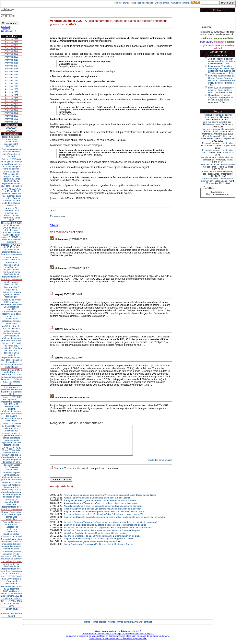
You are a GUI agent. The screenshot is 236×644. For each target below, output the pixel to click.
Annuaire (175, 3)
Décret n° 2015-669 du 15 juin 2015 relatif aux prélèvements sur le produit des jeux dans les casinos (11, 164)
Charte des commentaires (160, 466)
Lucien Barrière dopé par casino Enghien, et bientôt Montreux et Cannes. (99, 550)
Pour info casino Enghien (215, 136)
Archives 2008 (11, 92)
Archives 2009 (11, 89)
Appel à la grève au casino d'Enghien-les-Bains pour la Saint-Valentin (97, 504)
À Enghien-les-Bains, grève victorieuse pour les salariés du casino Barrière (100, 506)
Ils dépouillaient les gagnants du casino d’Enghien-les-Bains (93, 547)
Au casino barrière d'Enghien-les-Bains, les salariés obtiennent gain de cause (101, 509)
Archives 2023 (11, 48)
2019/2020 (11, 131)
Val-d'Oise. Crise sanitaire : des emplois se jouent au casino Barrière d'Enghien (102, 536)
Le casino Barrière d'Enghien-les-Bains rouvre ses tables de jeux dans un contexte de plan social (111, 528)
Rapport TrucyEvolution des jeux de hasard (12, 612)
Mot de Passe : (8, 16)
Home (117, 3)
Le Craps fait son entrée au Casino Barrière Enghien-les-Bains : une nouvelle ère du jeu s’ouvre (222, 79)
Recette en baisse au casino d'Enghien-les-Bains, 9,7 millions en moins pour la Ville (104, 520)
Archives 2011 (11, 83)
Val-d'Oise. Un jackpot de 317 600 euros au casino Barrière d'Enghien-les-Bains (102, 542)
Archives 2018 (11, 63)
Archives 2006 (11, 98)
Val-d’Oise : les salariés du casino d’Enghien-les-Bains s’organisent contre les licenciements (108, 533)
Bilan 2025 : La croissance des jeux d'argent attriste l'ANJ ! (221, 90)
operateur (230, 42)
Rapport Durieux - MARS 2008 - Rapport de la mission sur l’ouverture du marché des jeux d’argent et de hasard (11, 529)
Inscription (6, 26)
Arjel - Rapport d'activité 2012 (12, 283)
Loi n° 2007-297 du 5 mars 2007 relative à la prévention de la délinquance (11, 580)
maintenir (218, 48)
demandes (218, 45)
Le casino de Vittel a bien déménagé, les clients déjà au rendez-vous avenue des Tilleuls (222, 70)
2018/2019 (11, 128)
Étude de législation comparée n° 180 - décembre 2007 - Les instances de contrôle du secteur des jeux (11, 556)
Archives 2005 (11, 101)
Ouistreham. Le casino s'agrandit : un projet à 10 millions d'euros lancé (220, 97)
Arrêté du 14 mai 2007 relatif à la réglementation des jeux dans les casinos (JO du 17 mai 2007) (12, 569)
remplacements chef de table (215, 157)
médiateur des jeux (212, 38)
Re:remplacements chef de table (218, 143)
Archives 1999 (11, 119)
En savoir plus (57, 216)
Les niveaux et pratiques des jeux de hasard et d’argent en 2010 (12, 391)
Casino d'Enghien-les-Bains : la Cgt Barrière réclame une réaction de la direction (103, 515)
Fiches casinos (137, 3)
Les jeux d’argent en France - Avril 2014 (11, 258)
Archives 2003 (11, 107)
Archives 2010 (11, 86)
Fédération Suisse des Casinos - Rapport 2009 (12, 467)
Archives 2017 (11, 66)
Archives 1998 (11, 122)
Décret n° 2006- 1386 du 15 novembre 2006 (12, 603)
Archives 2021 (11, 54)
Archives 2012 (11, 80)
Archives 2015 (11, 72)
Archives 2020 (11, 57)
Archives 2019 (11, 60)
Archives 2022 (11, 51)
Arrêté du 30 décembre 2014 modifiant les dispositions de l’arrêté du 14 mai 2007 (12, 214)
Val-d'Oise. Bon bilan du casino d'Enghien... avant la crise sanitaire (96, 539)
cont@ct (186, 3)
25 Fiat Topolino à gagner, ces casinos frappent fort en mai (222, 61)
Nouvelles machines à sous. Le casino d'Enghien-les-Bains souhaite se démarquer (104, 512)
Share (54, 225)
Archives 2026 (11, 39)
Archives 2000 (11, 116)
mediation (219, 42)
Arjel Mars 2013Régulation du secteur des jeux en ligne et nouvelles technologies (11, 292)
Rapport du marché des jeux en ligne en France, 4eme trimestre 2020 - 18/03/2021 (11, 142)
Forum (125, 3)
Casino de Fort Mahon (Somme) (218, 171)
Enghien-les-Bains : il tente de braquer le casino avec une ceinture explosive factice (104, 517)
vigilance (206, 45)
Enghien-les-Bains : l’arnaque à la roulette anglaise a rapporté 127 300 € (99, 544)
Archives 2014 (11, 75)
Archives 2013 (11, 77)
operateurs (207, 42)
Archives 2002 (11, 110)
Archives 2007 (11, 95)
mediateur (229, 38)
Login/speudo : (8, 9)
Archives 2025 (11, 42)
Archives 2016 (11, 69)
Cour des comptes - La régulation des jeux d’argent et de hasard (11, 153)
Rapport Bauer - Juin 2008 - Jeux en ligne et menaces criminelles (11, 516)
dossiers (230, 45)
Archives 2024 (11, 45)
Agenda (149, 3)
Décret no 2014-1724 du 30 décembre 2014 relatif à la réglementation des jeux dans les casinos (12, 250)
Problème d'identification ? (8, 30)
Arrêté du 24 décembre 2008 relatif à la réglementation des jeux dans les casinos (12, 504)
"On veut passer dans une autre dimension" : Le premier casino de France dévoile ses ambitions (110, 501)
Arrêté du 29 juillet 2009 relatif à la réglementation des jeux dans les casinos (12, 476)
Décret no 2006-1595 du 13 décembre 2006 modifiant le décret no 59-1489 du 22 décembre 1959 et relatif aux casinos (12, 592)
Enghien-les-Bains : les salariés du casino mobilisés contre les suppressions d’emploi (105, 531)
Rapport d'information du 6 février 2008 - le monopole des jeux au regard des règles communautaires (12, 544)
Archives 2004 (11, 104)
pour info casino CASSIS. (215, 122)
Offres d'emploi (162, 3)
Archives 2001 (11, 113)
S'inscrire (59, 474)
